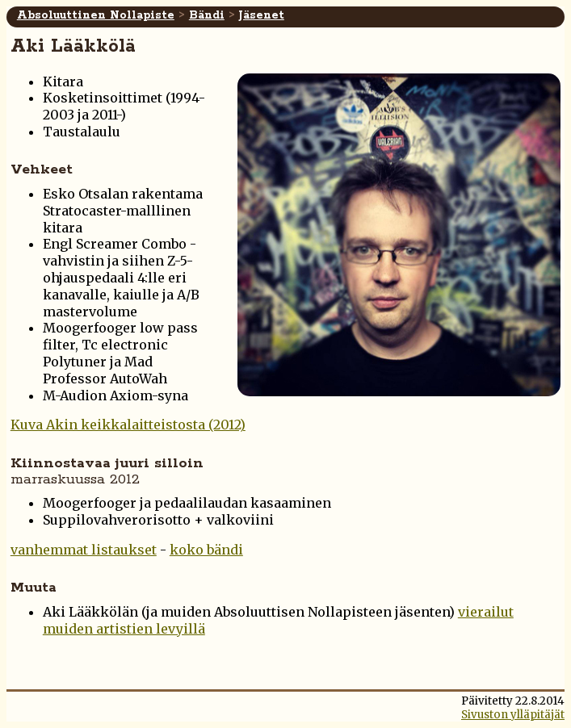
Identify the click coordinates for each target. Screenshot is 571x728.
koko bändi (206, 550)
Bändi (207, 15)
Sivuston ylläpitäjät (513, 715)
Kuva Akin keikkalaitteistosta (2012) (128, 425)
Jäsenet (262, 15)
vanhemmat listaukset (84, 550)
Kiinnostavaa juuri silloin (107, 471)
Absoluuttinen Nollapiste (96, 15)
